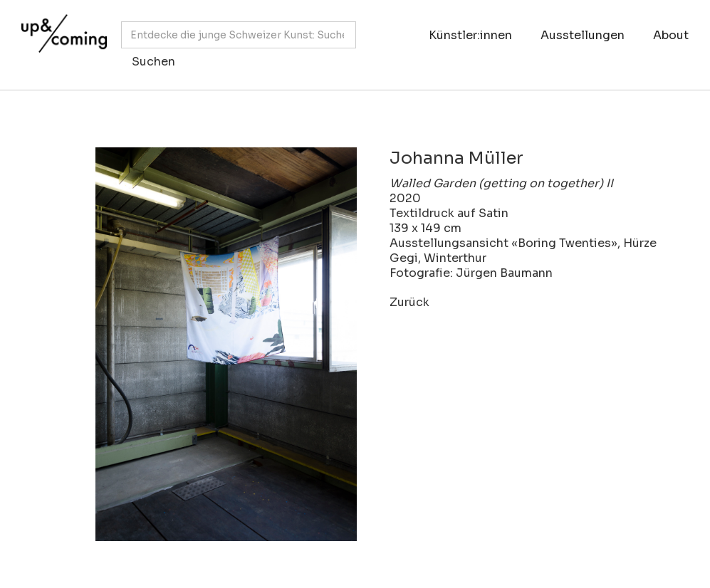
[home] (61, 38)
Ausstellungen (583, 35)
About (671, 35)
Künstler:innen (470, 35)
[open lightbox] (198, 344)
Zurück (409, 302)
